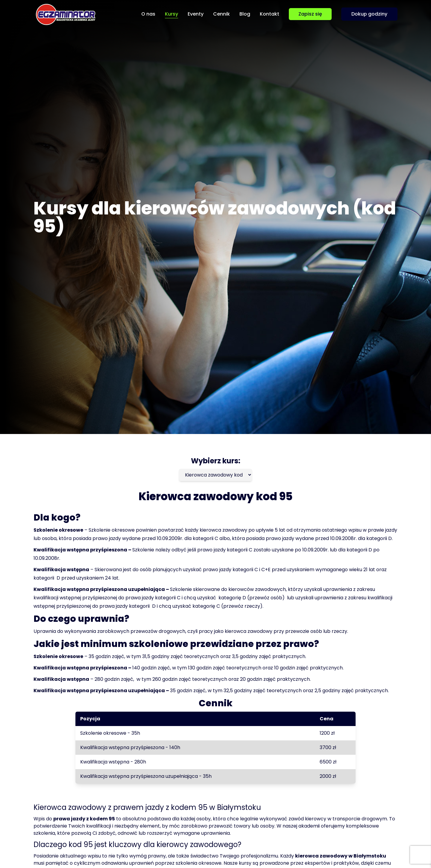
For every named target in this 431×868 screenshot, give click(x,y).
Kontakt (270, 14)
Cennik (221, 14)
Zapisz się (310, 14)
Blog (245, 14)
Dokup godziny (369, 14)
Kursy (172, 14)
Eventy (196, 14)
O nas (148, 14)
